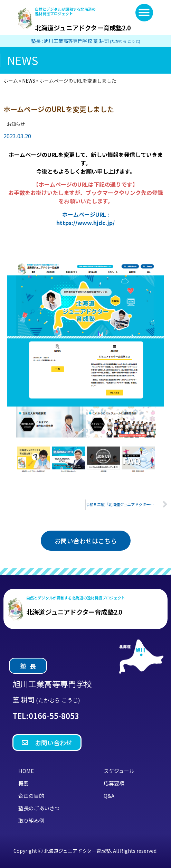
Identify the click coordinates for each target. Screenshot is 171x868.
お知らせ (16, 124)
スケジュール (119, 771)
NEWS (29, 81)
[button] (144, 13)
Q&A (109, 796)
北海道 (83, 28)
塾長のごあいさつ (39, 808)
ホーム (11, 81)
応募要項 (114, 783)
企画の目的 (31, 796)
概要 (23, 783)
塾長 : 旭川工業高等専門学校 (86, 41)
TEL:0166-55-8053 (46, 716)
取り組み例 (31, 820)
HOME (26, 771)
